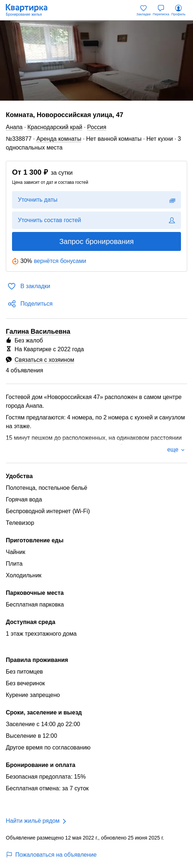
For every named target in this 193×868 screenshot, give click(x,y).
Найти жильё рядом (33, 821)
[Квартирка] (30, 10)
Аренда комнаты (59, 139)
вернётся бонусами (60, 261)
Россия (96, 127)
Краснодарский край (55, 127)
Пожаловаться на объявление (51, 855)
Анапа (14, 127)
